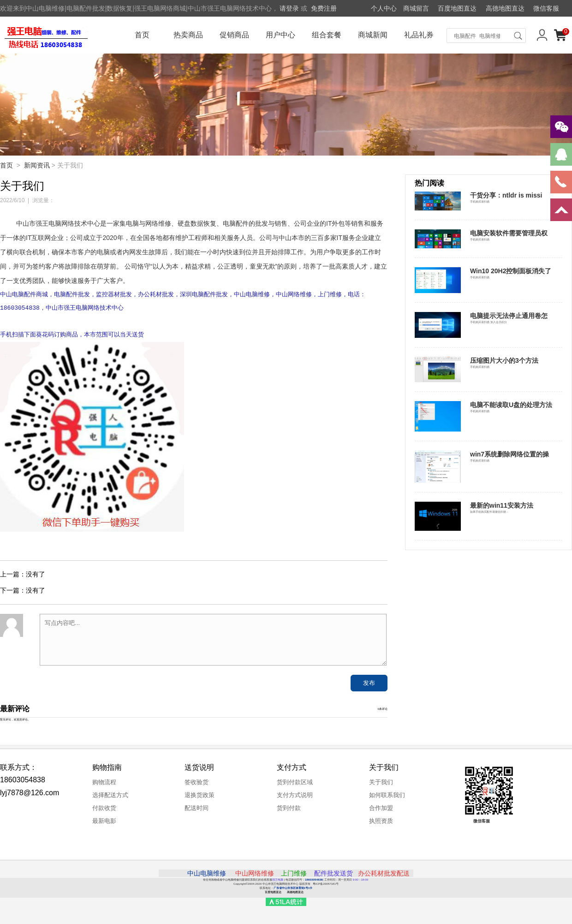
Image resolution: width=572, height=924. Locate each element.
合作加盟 (381, 812)
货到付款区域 (295, 786)
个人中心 (384, 8)
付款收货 (104, 812)
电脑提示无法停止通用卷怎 (509, 316)
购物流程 (104, 786)
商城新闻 (373, 35)
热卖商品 (188, 35)
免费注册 (324, 8)
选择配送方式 (110, 799)
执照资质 (381, 825)
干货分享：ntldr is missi (506, 195)
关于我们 (381, 786)
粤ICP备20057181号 (326, 887)
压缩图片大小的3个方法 (504, 360)
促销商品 (234, 35)
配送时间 (197, 812)
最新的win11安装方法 (502, 505)
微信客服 (546, 8)
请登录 (289, 8)
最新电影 (104, 825)
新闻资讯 (37, 165)
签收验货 (197, 786)
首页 (142, 35)
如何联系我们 (387, 799)
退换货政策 (200, 799)
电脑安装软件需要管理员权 (509, 233)
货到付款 (289, 812)
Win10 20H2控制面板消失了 (511, 271)
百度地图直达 (457, 8)
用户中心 (280, 35)
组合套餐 (327, 35)
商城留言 (416, 8)
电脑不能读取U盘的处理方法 (511, 405)
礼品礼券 (419, 35)
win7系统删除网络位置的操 (509, 454)
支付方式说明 (295, 799)
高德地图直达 (505, 8)
